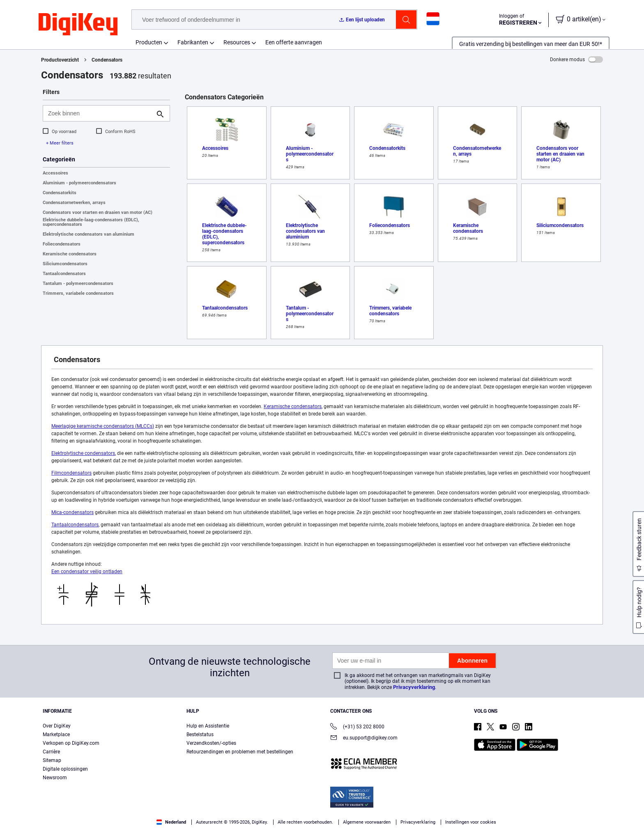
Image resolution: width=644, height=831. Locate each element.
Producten (149, 42)
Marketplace (56, 735)
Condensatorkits (60, 193)
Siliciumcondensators (65, 264)
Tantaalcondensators (64, 274)
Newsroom (55, 778)
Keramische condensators (70, 254)
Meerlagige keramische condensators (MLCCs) (103, 426)
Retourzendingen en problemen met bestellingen (240, 752)
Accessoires (55, 173)
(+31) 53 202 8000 (357, 727)
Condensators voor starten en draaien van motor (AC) (98, 212)
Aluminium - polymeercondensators (79, 183)
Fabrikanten (193, 42)
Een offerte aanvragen (294, 42)
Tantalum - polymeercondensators (78, 284)
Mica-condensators (72, 512)
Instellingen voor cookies (471, 822)
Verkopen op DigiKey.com (71, 743)
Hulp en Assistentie (208, 726)
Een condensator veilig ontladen (87, 572)
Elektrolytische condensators (83, 453)
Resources (237, 42)
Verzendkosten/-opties (211, 743)
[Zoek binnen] (100, 113)
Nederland (171, 822)
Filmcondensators (71, 473)
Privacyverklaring (414, 687)
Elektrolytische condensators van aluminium (89, 234)
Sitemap (52, 760)
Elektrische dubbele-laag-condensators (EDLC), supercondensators (91, 222)
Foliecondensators (62, 244)
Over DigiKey (57, 726)
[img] (78, 25)
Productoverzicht (60, 60)
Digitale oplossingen (65, 769)
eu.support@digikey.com (364, 738)
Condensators (107, 60)
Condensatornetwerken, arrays (74, 203)
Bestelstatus (200, 735)
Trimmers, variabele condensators (78, 293)
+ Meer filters (60, 143)
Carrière (51, 752)
